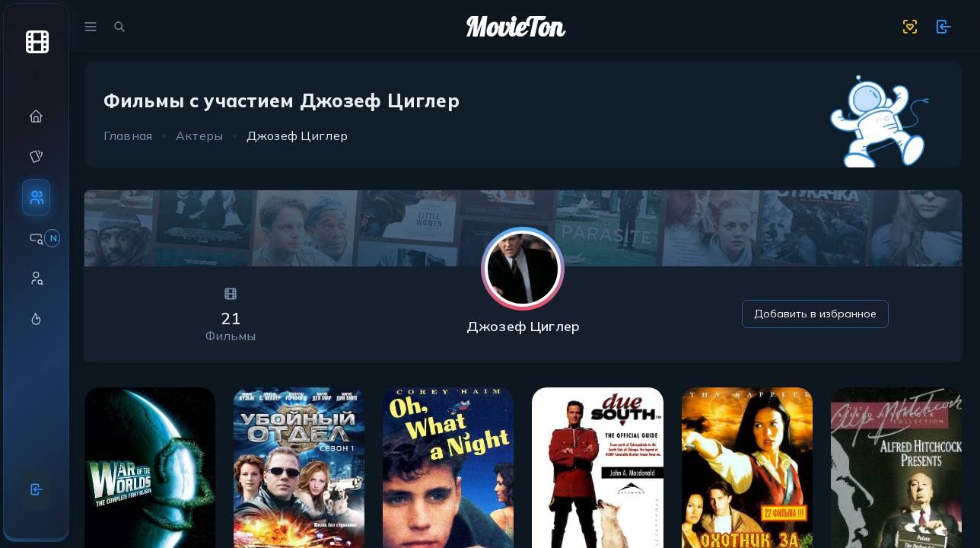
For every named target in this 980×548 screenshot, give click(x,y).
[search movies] (119, 27)
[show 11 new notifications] (943, 27)
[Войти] (37, 489)
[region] (36, 265)
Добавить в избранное (815, 314)
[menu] (91, 27)
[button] (36, 116)
